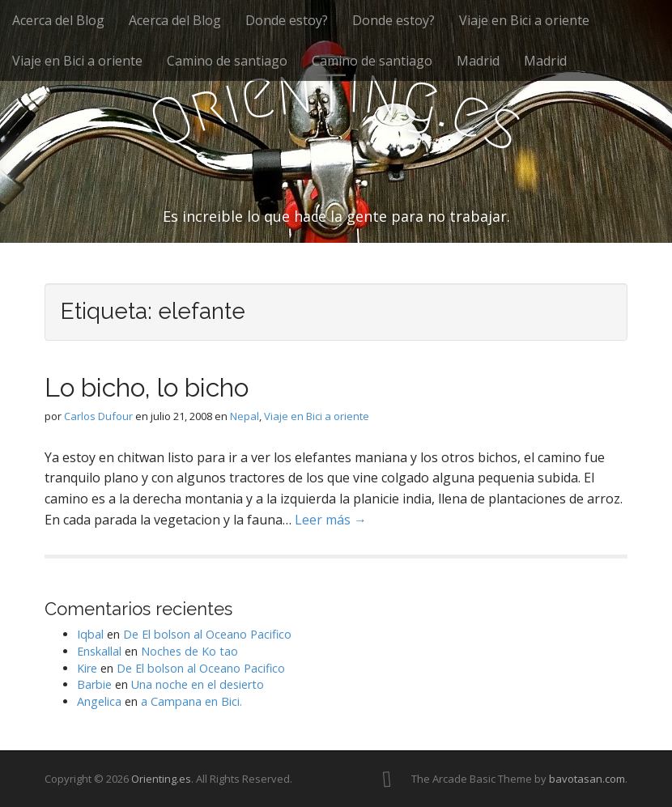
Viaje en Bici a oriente (524, 20)
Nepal (245, 416)
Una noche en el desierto (198, 684)
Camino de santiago (227, 61)
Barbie (94, 684)
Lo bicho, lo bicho (147, 387)
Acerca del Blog (58, 20)
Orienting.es (161, 779)
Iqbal (90, 634)
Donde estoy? (287, 20)
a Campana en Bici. (191, 701)
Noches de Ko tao (189, 651)
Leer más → (331, 520)
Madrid (478, 61)
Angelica (99, 701)
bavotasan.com (587, 779)
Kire (87, 668)
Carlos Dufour (98, 416)
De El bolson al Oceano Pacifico (207, 634)
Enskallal (99, 651)
